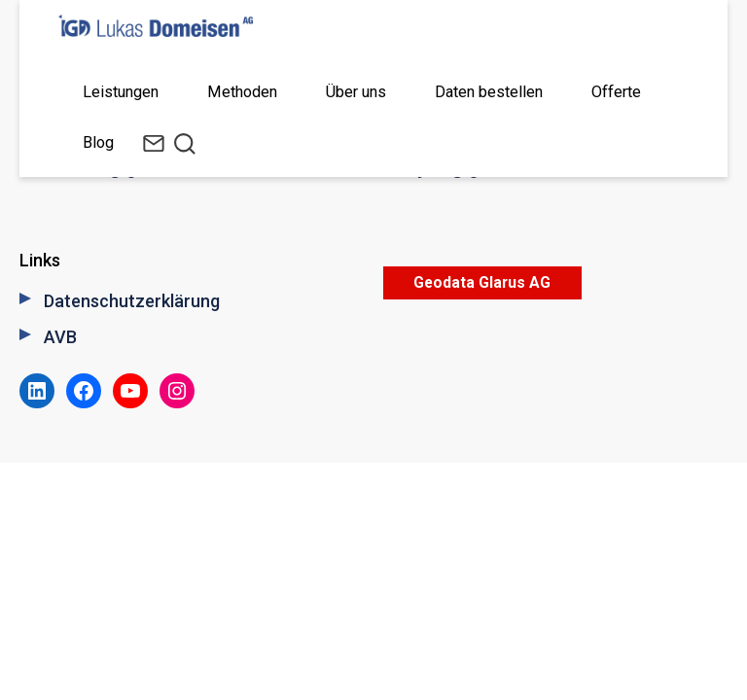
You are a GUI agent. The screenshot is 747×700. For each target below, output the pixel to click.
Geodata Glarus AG (482, 282)
